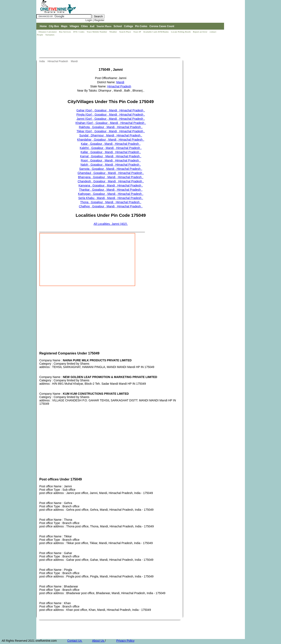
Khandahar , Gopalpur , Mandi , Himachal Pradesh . (111, 140)
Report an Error (200, 32)
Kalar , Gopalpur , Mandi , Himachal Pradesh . (111, 144)
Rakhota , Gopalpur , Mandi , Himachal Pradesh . (111, 127)
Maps (64, 26)
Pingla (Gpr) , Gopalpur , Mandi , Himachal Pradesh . (111, 115)
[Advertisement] (112, 47)
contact (213, 32)
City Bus (54, 26)
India (42, 61)
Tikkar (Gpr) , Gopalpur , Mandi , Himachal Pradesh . (111, 131)
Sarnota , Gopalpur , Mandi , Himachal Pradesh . (111, 169)
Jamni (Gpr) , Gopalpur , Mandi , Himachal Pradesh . (111, 119)
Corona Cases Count (162, 26)
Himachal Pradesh (58, 61)
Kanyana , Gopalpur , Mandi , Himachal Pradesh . (111, 185)
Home (43, 26)
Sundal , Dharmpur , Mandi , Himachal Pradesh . (111, 135)
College (128, 26)
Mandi (75, 61)
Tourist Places (104, 26)
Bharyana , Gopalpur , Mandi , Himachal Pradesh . (111, 177)
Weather (113, 32)
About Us (98, 641)
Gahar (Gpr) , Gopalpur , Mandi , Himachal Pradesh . (111, 110)
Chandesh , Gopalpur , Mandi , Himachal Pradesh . (111, 181)
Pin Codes (141, 26)
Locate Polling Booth (181, 32)
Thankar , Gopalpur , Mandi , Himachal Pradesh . (111, 190)
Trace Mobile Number (97, 32)
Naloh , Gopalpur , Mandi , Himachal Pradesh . (111, 165)
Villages (74, 26)
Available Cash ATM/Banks (156, 32)
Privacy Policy (125, 641)
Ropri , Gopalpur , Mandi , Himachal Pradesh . (111, 160)
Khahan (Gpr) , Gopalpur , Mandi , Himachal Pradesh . (111, 123)
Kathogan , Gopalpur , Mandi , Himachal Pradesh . (111, 194)
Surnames (50, 35)
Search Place (125, 32)
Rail (92, 26)
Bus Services (65, 32)
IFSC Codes (79, 32)
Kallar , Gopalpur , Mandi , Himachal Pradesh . (111, 152)
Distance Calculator (48, 32)
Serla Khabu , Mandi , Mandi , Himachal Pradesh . (111, 198)
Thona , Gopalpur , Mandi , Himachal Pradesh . (111, 202)
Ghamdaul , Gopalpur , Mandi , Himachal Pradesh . (111, 173)
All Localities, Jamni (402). (111, 224)
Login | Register (95, 20)
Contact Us (75, 641)
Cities (84, 26)
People (40, 35)
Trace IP (137, 32)
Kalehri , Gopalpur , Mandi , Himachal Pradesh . (111, 148)
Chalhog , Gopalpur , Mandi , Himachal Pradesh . (111, 206)
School (118, 26)
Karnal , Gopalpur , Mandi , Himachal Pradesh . (111, 156)
